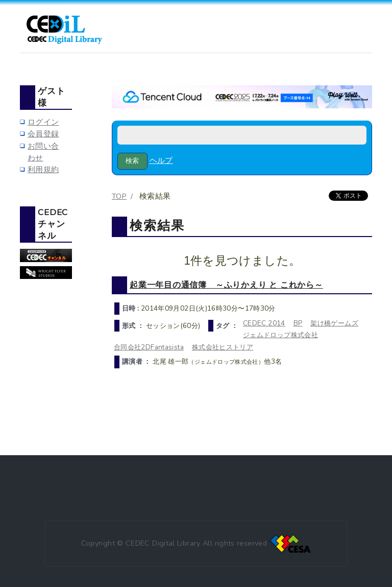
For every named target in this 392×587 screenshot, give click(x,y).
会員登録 (43, 134)
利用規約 (43, 170)
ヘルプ (161, 160)
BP (298, 323)
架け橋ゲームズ (334, 323)
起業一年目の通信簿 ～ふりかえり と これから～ (226, 285)
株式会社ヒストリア (223, 347)
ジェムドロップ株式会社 (280, 335)
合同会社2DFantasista (149, 347)
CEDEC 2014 (264, 323)
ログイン (43, 122)
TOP (119, 196)
